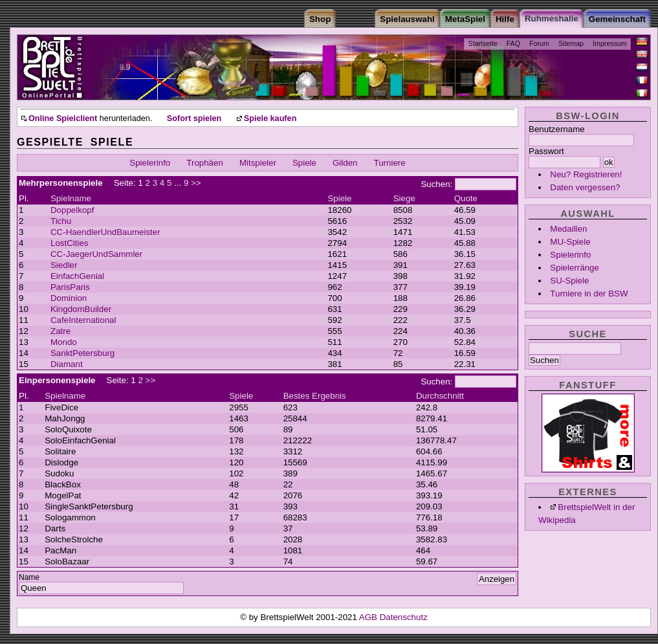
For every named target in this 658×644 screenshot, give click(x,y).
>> (196, 183)
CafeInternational (83, 320)
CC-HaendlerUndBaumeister (105, 232)
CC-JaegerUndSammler (96, 254)
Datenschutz (404, 617)
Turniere (390, 163)
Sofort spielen (194, 118)
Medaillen (568, 229)
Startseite (483, 43)
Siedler (64, 265)
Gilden (345, 163)
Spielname (71, 198)
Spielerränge (575, 268)
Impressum (610, 43)
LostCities (70, 243)
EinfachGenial (77, 276)
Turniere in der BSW (589, 294)
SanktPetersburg (82, 353)
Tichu (61, 221)
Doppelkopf (72, 210)
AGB (369, 617)
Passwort (546, 151)
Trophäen (205, 163)
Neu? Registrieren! (586, 174)
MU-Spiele (570, 242)
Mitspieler (258, 163)
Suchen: (436, 184)
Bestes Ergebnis (315, 396)
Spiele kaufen (270, 118)
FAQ (513, 43)
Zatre (60, 331)
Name (29, 577)
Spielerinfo (570, 255)
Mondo (64, 342)
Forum (539, 43)
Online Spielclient (63, 118)
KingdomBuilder (81, 309)
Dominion (69, 298)
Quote (466, 198)
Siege (404, 198)
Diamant (67, 364)
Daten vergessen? (585, 187)
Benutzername (557, 129)
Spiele (304, 163)
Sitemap (571, 43)
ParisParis (70, 287)
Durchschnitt (440, 396)
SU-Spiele (569, 281)
